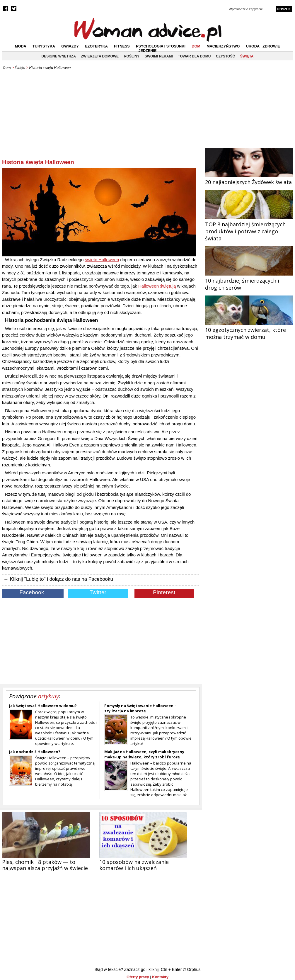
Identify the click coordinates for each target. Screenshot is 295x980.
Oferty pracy (138, 977)
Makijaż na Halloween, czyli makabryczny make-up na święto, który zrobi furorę (144, 754)
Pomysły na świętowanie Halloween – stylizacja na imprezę (140, 708)
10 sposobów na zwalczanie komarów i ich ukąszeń (134, 865)
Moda (21, 46)
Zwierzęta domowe (100, 56)
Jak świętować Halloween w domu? (43, 706)
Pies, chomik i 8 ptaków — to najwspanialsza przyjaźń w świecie (45, 865)
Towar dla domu (194, 56)
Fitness (122, 46)
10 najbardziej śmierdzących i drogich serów (249, 281)
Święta (247, 56)
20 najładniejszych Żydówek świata (249, 179)
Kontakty (160, 977)
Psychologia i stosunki (161, 46)
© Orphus (192, 969)
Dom (196, 46)
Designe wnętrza (59, 56)
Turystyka (44, 46)
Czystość (225, 56)
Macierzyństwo (223, 46)
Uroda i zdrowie (263, 46)
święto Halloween (102, 260)
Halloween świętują (157, 286)
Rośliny (132, 56)
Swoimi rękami (159, 56)
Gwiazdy (70, 46)
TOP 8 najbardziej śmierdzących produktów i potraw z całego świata (249, 228)
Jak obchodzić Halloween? (35, 752)
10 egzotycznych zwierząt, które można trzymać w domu (249, 330)
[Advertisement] (100, 117)
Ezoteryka (96, 46)
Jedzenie (148, 51)
